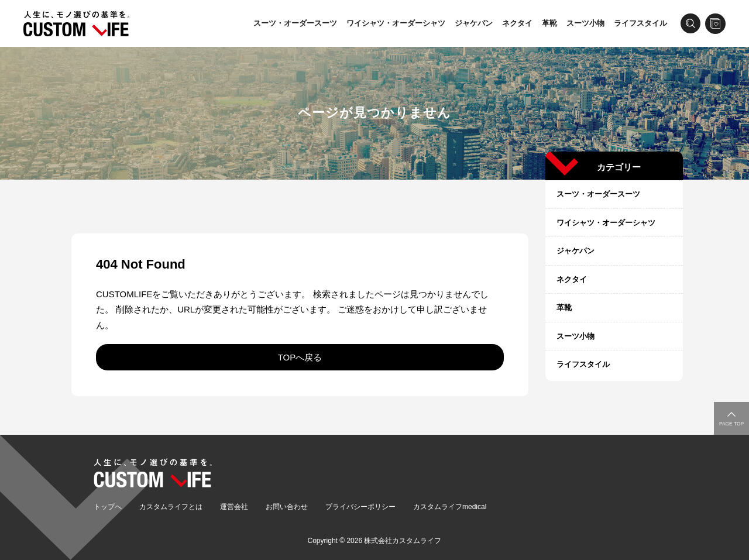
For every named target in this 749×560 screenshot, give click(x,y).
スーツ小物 (585, 23)
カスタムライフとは (171, 507)
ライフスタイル (640, 23)
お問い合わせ (287, 507)
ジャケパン (474, 23)
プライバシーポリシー (360, 507)
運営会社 (234, 507)
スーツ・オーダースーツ (295, 23)
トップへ (108, 507)
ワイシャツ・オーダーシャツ (396, 23)
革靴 (549, 23)
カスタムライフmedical (450, 507)
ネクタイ (517, 23)
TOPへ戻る (300, 357)
